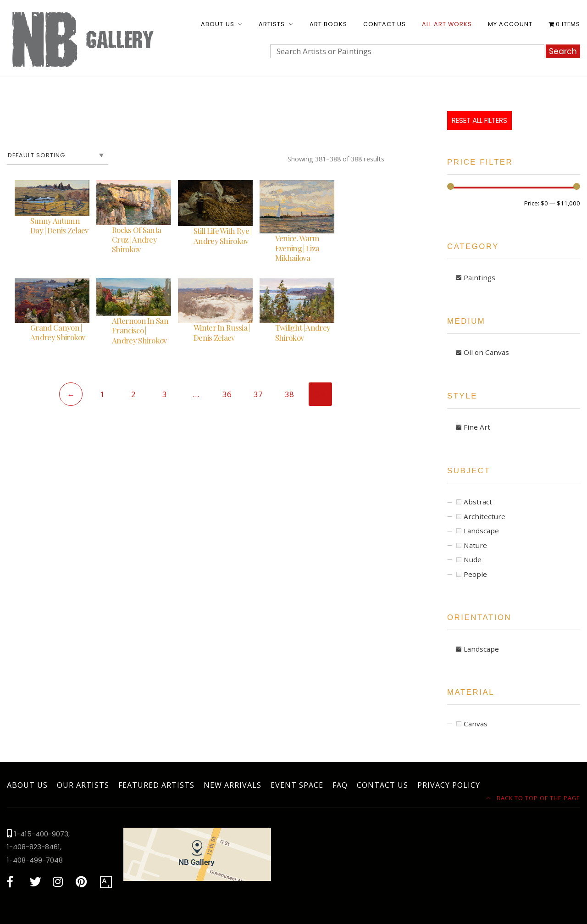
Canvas (476, 724)
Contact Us (385, 24)
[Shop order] (58, 155)
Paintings (479, 277)
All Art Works (447, 24)
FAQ (340, 785)
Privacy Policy (449, 785)
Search (563, 51)
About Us (217, 24)
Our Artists (83, 785)
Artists (272, 24)
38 (289, 394)
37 (258, 394)
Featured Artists (156, 785)
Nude (473, 559)
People (475, 574)
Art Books (328, 24)
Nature (475, 545)
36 (227, 394)
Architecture (485, 516)
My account (510, 24)
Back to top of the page (533, 798)
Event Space (297, 785)
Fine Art (477, 427)
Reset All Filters (479, 120)
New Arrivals (233, 785)
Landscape (481, 531)
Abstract (478, 502)
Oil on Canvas (486, 352)
